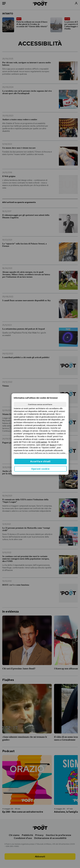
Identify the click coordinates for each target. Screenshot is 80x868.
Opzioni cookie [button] (40, 469)
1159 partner (41, 442)
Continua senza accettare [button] (40, 404)
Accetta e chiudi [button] (40, 461)
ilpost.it (53, 445)
